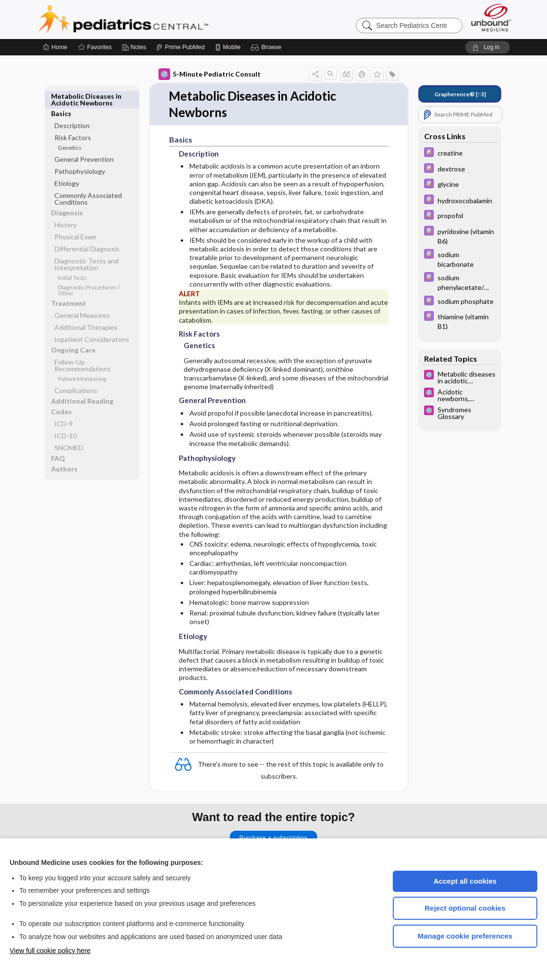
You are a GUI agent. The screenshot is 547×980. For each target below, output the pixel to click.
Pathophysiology (80, 154)
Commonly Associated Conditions (88, 181)
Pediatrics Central (158, 19)
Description (72, 108)
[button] (267, 47)
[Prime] (180, 47)
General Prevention (84, 142)
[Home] (55, 47)
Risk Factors (73, 120)
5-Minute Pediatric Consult (210, 74)
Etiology (67, 166)
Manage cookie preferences (465, 936)
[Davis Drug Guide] (460, 153)
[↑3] (460, 94)
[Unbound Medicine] (491, 18)
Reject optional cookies (465, 908)
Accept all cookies (465, 881)
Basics (61, 96)
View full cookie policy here (50, 951)
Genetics (70, 130)
